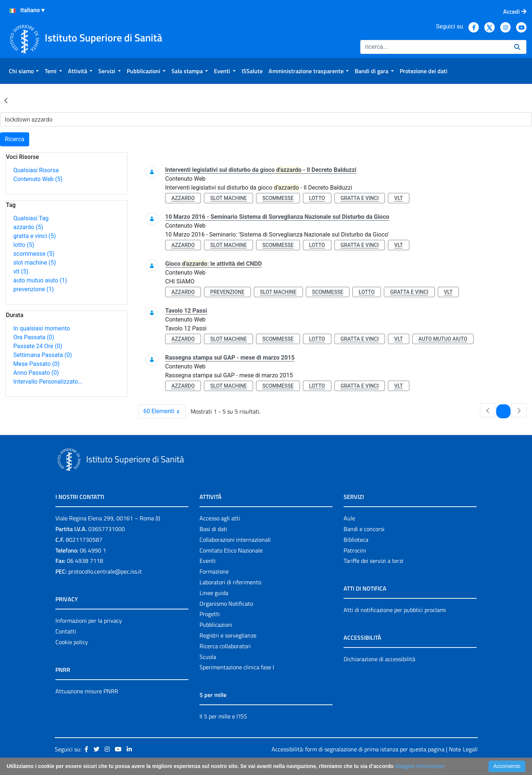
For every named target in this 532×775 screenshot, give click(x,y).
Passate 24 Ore (38, 346)
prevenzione (34, 289)
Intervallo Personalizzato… (48, 382)
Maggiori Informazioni (420, 766)
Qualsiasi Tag (31, 218)
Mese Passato (36, 364)
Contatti (66, 631)
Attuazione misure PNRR (87, 691)
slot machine (35, 263)
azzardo (28, 227)
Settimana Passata (42, 355)
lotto (24, 245)
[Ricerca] (434, 47)
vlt (21, 271)
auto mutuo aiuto (40, 280)
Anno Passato (36, 373)
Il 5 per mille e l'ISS (223, 716)
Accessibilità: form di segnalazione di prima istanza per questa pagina (358, 749)
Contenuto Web (38, 179)
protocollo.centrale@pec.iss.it (105, 571)
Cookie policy (72, 642)
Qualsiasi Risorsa (36, 170)
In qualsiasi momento (42, 328)
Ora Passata (34, 337)
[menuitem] (24, 71)
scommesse (34, 254)
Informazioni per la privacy (89, 621)
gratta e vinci (35, 236)
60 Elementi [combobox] (164, 411)
